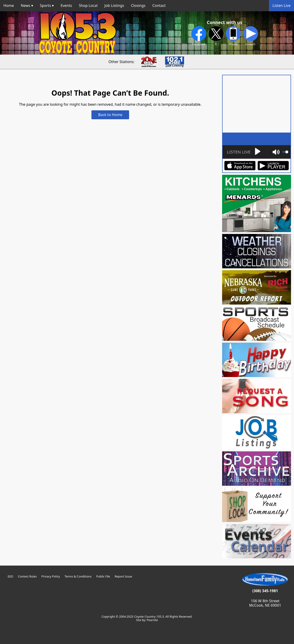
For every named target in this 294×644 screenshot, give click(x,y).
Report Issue (123, 576)
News (26, 6)
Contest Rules (27, 576)
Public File (103, 576)
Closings (138, 6)
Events (66, 6)
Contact (159, 6)
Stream (250, 36)
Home (9, 6)
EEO (11, 576)
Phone (233, 36)
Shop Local (88, 6)
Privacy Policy (51, 576)
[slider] (285, 152)
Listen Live (281, 6)
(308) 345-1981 (265, 591)
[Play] (243, 152)
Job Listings (114, 6)
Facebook (199, 36)
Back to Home (110, 115)
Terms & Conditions (78, 576)
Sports (45, 6)
